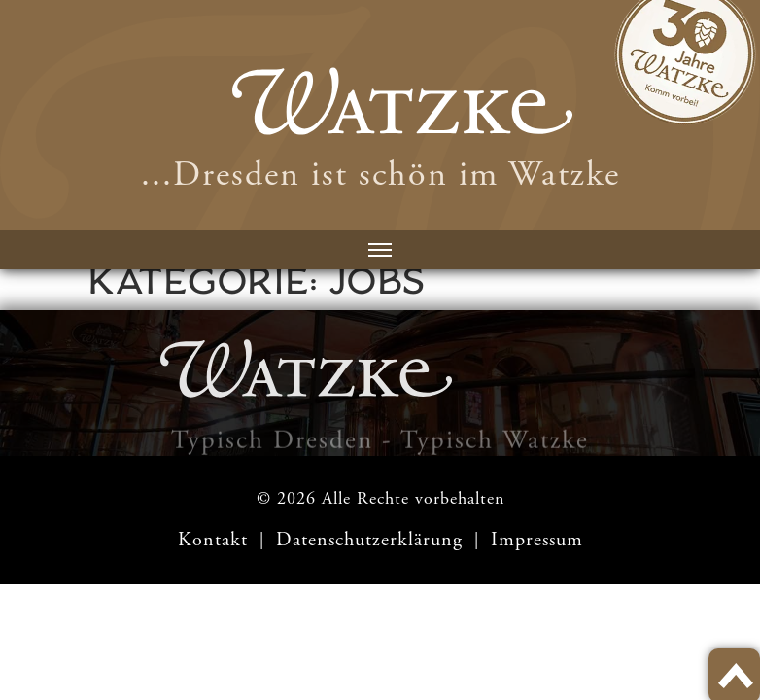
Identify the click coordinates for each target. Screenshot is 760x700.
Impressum (537, 540)
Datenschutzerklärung (372, 540)
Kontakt (213, 540)
